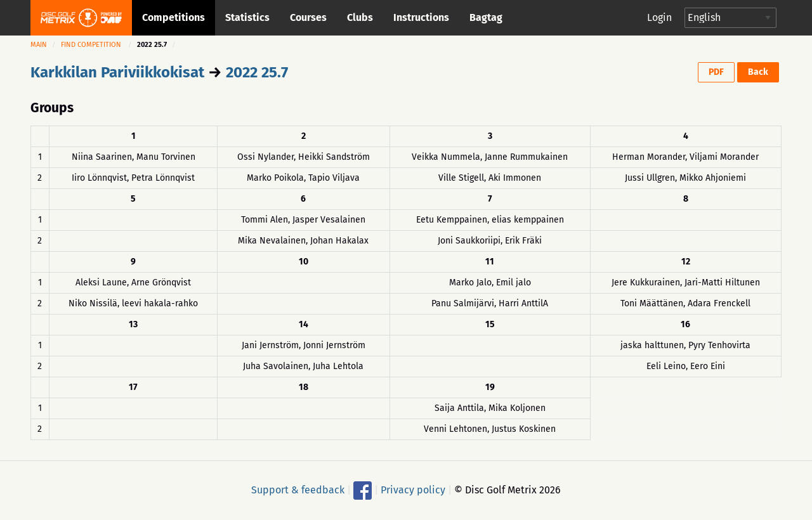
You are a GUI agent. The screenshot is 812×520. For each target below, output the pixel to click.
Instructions (421, 17)
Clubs (360, 17)
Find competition (91, 45)
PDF (716, 72)
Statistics (247, 17)
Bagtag (486, 17)
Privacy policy (413, 489)
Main (39, 45)
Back (758, 72)
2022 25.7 (257, 72)
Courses (308, 17)
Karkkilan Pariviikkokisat (117, 72)
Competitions (174, 17)
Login (659, 17)
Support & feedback (298, 489)
